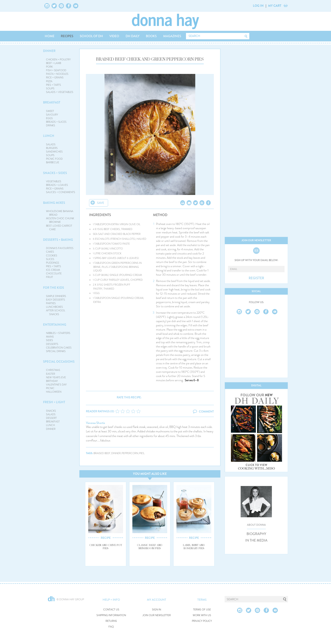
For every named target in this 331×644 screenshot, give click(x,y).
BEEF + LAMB (54, 63)
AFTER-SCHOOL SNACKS (56, 312)
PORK (49, 67)
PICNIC (50, 388)
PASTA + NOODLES (57, 74)
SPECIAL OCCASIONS (59, 362)
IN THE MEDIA (256, 541)
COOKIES (52, 256)
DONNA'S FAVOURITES (60, 248)
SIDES (50, 340)
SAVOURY (52, 115)
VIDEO (114, 36)
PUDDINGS (53, 263)
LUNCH (49, 136)
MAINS (50, 337)
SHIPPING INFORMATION (111, 615)
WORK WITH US (202, 615)
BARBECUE (53, 162)
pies (142, 453)
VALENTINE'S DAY (56, 385)
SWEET (50, 111)
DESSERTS (52, 344)
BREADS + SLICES (56, 122)
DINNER (49, 51)
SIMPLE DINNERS (56, 296)
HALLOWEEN (54, 392)
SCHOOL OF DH (91, 36)
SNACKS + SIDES (55, 173)
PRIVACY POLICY (202, 621)
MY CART (275, 6)
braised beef (102, 453)
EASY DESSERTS (56, 300)
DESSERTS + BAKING (58, 240)
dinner (116, 453)
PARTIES (51, 303)
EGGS (49, 118)
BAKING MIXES (54, 203)
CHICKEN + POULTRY (58, 60)
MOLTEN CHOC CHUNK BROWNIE (60, 220)
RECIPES (67, 36)
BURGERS (52, 148)
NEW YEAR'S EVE (56, 377)
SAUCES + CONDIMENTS (61, 192)
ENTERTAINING (55, 325)
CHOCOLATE (54, 274)
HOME (50, 36)
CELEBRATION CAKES (59, 348)
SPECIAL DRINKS (56, 351)
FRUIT (50, 277)
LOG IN (258, 6)
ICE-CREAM (53, 270)
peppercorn (130, 453)
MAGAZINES (172, 36)
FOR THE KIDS (54, 288)
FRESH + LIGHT (54, 402)
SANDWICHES (54, 152)
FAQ (111, 627)
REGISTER (256, 278)
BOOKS (151, 36)
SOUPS (50, 88)
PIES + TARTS (54, 85)
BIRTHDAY (52, 381)
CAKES (50, 252)
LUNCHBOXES (54, 307)
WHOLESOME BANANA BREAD (60, 213)
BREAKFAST (52, 102)
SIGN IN (157, 610)
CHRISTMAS (53, 370)
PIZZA (49, 81)
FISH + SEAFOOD (56, 70)
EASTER (51, 374)
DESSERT (51, 418)
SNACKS (51, 411)
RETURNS (111, 621)
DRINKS (51, 125)
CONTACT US (111, 610)
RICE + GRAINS (55, 78)
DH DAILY (133, 36)
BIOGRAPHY (256, 534)
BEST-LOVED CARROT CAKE (59, 228)
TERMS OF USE (202, 610)
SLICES (50, 259)
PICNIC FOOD (54, 159)
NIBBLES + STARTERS (58, 333)
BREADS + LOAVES (57, 185)
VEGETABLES (54, 181)
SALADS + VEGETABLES (60, 92)
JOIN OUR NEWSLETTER (157, 615)
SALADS (51, 144)
